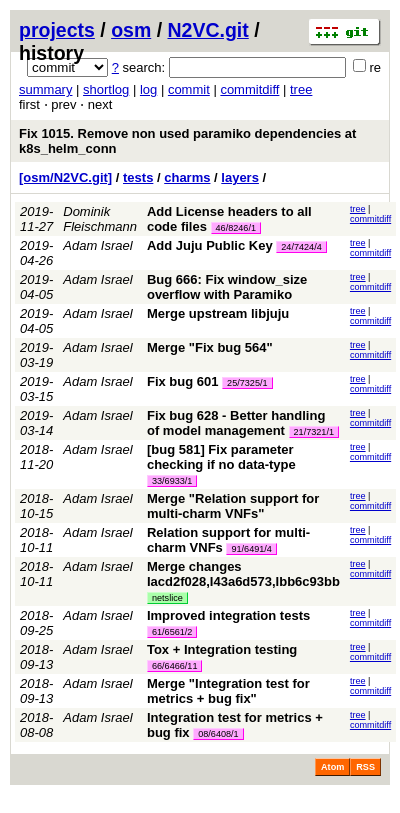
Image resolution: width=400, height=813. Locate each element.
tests (138, 177)
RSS (365, 767)
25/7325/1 (247, 383)
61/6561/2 (172, 632)
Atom (332, 767)
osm (131, 30)
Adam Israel (97, 245)
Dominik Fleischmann (100, 219)
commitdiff (249, 89)
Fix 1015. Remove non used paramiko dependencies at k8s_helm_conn (187, 141)
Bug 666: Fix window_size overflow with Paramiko (227, 287)
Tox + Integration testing (222, 649)
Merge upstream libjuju (218, 313)
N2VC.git (208, 30)
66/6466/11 (175, 666)
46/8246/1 (236, 228)
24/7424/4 (301, 247)
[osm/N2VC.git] (65, 177)
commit (189, 89)
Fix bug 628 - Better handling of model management (236, 423)
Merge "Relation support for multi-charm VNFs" (233, 506)
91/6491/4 (251, 549)
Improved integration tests (228, 615)
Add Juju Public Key (210, 245)
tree (301, 89)
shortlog (106, 89)
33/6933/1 (172, 481)
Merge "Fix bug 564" (210, 347)
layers (240, 177)
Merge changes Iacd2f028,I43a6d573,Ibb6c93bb (243, 574)
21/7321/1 (314, 432)
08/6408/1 (218, 734)
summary (45, 89)
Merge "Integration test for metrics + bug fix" (228, 691)
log (148, 89)
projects (57, 30)
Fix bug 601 (183, 381)
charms (187, 177)
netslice (167, 598)
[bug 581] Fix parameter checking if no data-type (221, 457)
